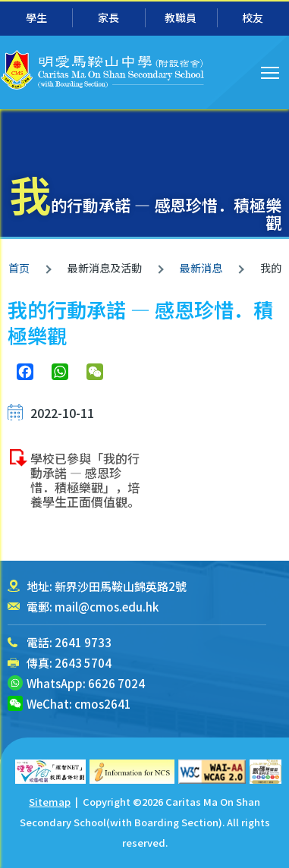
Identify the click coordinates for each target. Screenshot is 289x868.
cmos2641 (103, 704)
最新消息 (201, 268)
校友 (253, 17)
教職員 (181, 17)
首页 (19, 268)
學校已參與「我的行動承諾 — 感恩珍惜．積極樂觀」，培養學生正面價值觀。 (85, 480)
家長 (108, 17)
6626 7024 (116, 683)
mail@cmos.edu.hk (107, 607)
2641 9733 (83, 642)
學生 (36, 17)
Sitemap (50, 802)
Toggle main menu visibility (271, 71)
